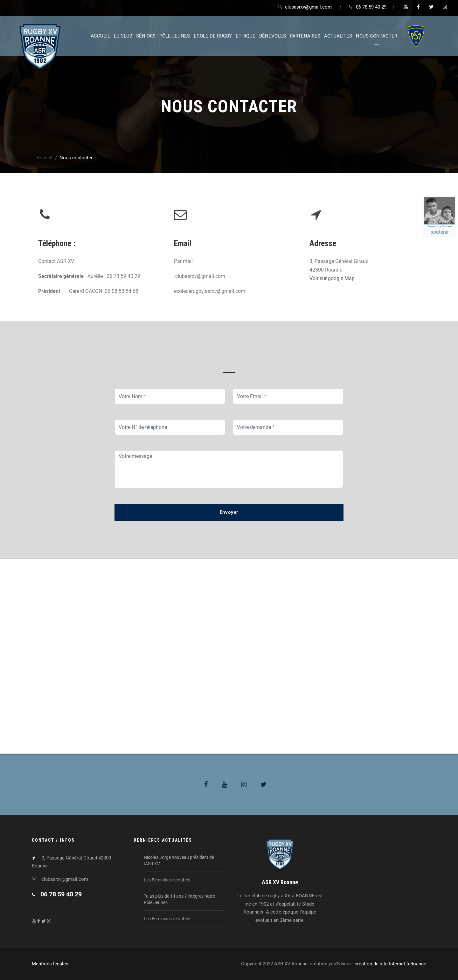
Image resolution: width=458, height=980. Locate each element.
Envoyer (229, 512)
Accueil (100, 36)
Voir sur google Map (332, 278)
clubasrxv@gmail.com (308, 7)
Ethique (246, 36)
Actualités (338, 36)
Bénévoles (273, 36)
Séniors (146, 36)
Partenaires (305, 36)
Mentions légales (50, 964)
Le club (123, 36)
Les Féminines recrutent (167, 880)
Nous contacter (377, 36)
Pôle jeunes (175, 36)
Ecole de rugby (213, 36)
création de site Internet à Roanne (390, 964)
